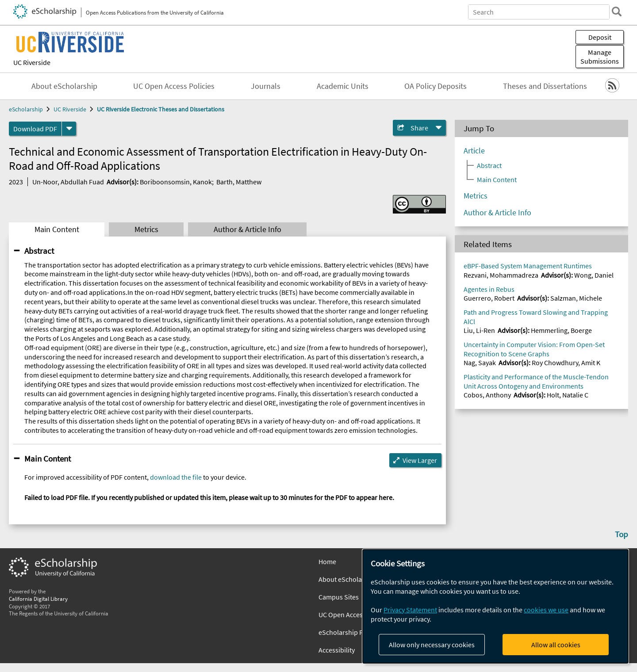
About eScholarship (64, 86)
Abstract (39, 251)
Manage (600, 57)
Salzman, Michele (576, 298)
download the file (176, 477)
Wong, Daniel (594, 275)
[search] (617, 11)
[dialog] (495, 606)
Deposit (600, 37)
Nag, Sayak (480, 363)
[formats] (69, 129)
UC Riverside (32, 62)
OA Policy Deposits (436, 86)
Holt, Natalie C (568, 395)
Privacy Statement (410, 610)
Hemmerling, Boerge (561, 330)
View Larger (420, 460)
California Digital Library (38, 599)
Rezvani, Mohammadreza (501, 275)
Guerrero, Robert (489, 298)
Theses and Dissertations (545, 86)
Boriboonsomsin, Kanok (176, 182)
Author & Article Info (248, 229)
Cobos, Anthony (487, 395)
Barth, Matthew (239, 182)
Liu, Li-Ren (479, 330)
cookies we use (546, 610)
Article (474, 151)
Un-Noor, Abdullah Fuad (68, 182)
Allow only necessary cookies (432, 645)
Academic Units (343, 86)
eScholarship (26, 109)
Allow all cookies (556, 645)
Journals (266, 86)
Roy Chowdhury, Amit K (566, 363)
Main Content (57, 229)
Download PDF (35, 129)
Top (622, 534)
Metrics (146, 229)
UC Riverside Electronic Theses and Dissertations (161, 109)
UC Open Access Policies (174, 86)
